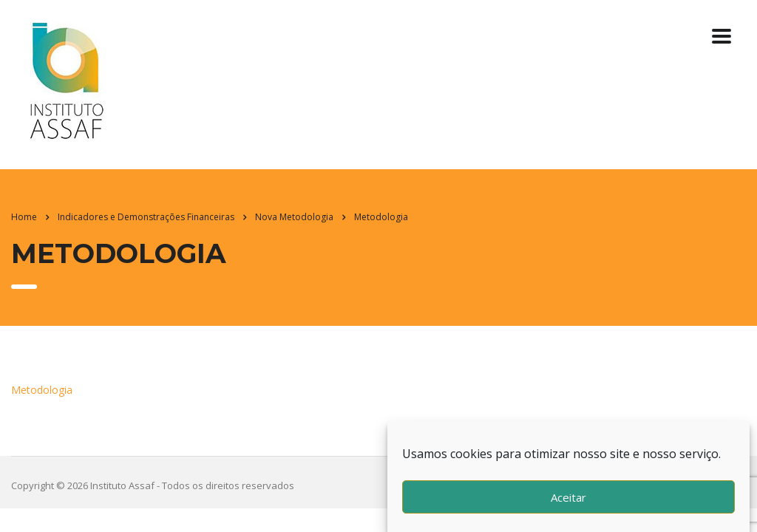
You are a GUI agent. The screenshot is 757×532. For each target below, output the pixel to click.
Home (24, 217)
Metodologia (42, 390)
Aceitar (568, 497)
